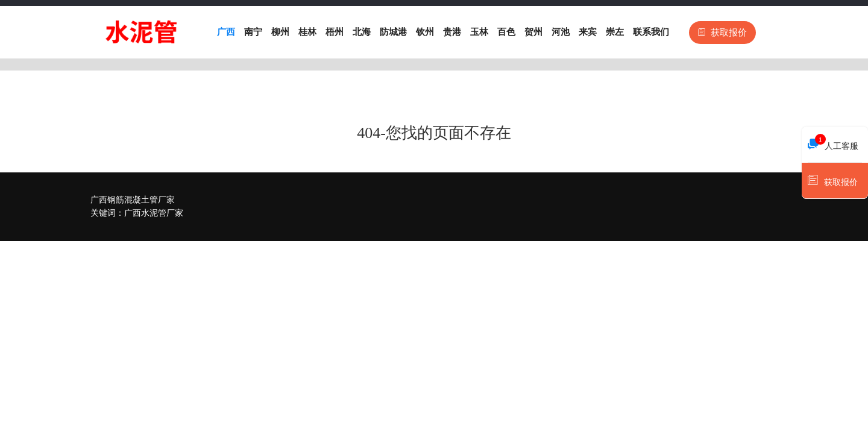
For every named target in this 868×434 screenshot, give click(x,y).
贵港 (452, 32)
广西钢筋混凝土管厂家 (133, 200)
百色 (506, 32)
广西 (226, 32)
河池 (561, 32)
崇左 (615, 32)
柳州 (280, 32)
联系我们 (651, 32)
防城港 (393, 32)
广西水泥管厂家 (154, 213)
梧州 (335, 32)
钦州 (425, 32)
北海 (362, 32)
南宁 (253, 32)
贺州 (533, 32)
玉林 (479, 32)
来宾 (588, 32)
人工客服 (833, 143)
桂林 (307, 32)
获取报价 (722, 33)
